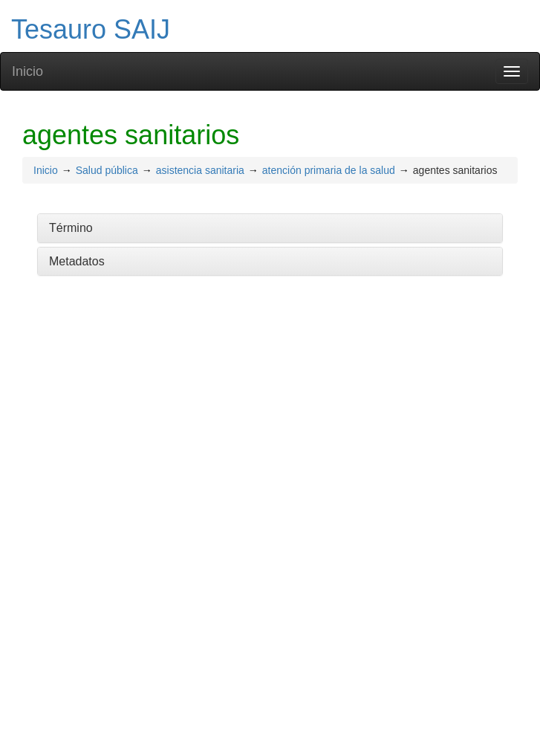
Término (71, 228)
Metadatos (77, 261)
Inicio (27, 71)
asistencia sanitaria (200, 170)
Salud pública (107, 170)
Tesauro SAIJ (91, 29)
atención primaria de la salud (329, 170)
